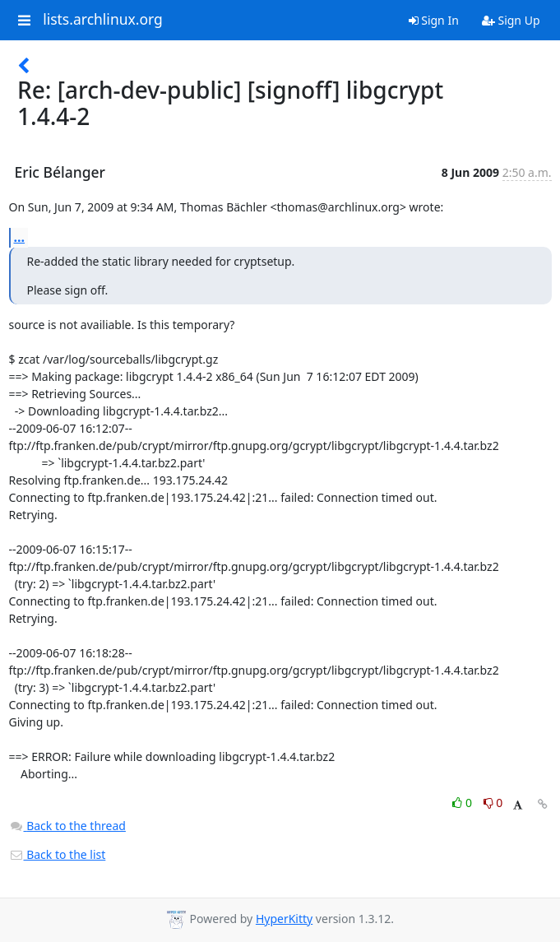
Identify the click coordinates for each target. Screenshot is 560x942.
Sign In (434, 20)
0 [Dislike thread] (493, 803)
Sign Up (511, 20)
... (20, 237)
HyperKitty (284, 919)
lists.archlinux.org (103, 20)
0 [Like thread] (463, 803)
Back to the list (58, 854)
